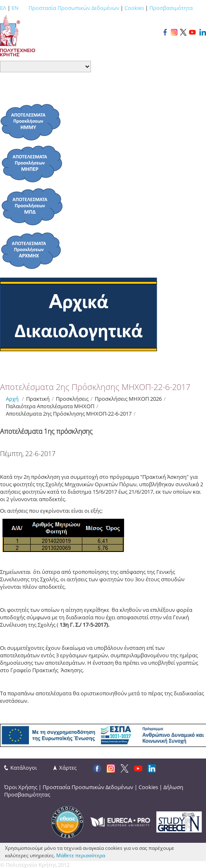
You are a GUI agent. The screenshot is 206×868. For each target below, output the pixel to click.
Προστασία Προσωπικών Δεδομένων (74, 8)
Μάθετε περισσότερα (81, 855)
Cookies (134, 8)
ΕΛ (3, 8)
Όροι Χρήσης (21, 787)
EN (15, 8)
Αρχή (12, 399)
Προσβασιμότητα (171, 8)
